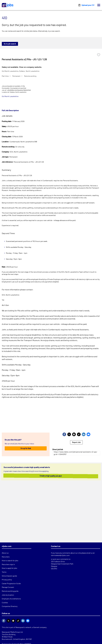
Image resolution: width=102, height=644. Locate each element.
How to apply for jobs (9, 568)
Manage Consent (8, 587)
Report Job (76, 442)
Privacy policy (7, 580)
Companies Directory (10, 606)
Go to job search (10, 44)
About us (5, 553)
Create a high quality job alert (51, 476)
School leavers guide (9, 576)
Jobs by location (8, 595)
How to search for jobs (10, 560)
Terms (4, 572)
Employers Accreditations (11, 599)
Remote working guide (10, 591)
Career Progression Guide (11, 583)
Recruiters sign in (8, 564)
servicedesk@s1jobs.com (60, 555)
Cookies (5, 603)
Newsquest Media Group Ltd (12, 632)
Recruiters (6, 557)
